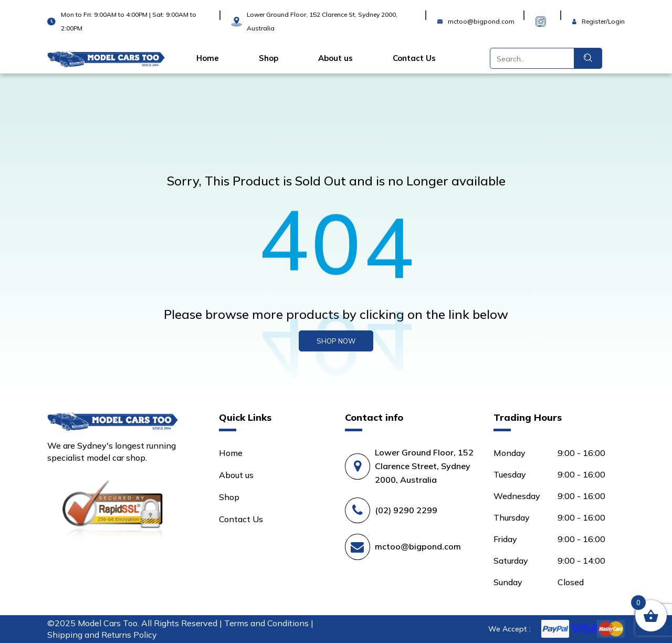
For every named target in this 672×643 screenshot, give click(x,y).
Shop (269, 58)
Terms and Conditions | (269, 623)
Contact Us (414, 58)
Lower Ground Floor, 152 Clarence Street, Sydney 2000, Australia (424, 466)
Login (583, 15)
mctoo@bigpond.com (418, 546)
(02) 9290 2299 (406, 510)
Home (208, 58)
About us (335, 58)
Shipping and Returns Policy (102, 635)
